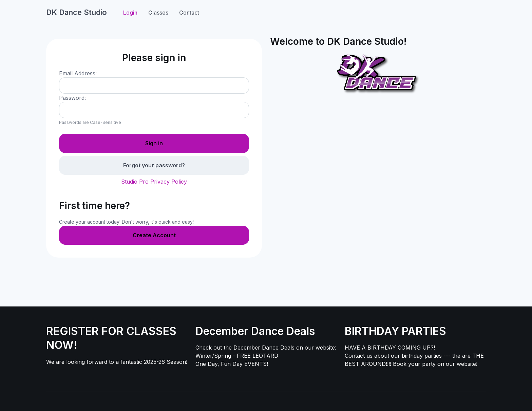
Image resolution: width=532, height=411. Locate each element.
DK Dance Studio (77, 12)
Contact (189, 13)
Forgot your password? (154, 165)
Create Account (154, 235)
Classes (158, 13)
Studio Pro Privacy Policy (154, 182)
